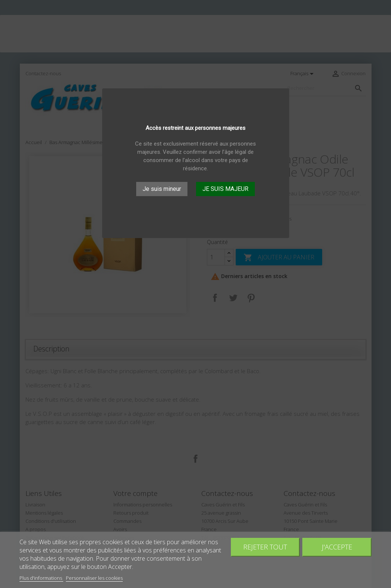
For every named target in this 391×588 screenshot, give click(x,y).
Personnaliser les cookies (94, 578)
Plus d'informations (41, 578)
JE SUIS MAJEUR (225, 189)
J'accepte (337, 547)
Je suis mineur (162, 189)
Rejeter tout (265, 547)
